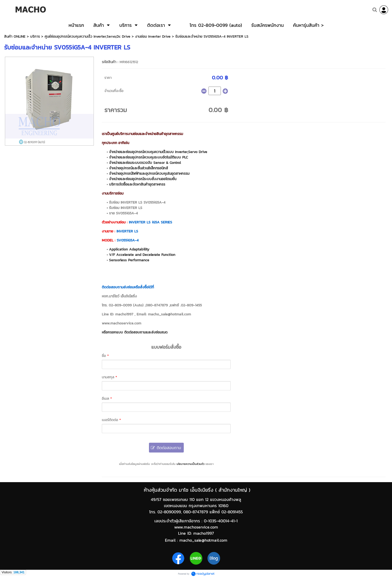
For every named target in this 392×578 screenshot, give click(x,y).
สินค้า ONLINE (15, 36)
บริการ (35, 36)
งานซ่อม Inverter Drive (153, 36)
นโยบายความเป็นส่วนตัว (190, 464)
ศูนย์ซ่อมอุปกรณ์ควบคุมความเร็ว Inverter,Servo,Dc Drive (87, 36)
